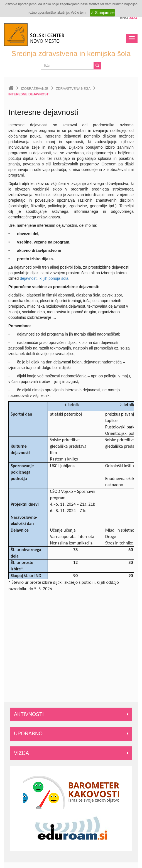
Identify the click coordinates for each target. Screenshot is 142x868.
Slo (133, 18)
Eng (124, 18)
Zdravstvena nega (73, 89)
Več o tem (78, 13)
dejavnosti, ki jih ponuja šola (44, 278)
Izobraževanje (35, 89)
